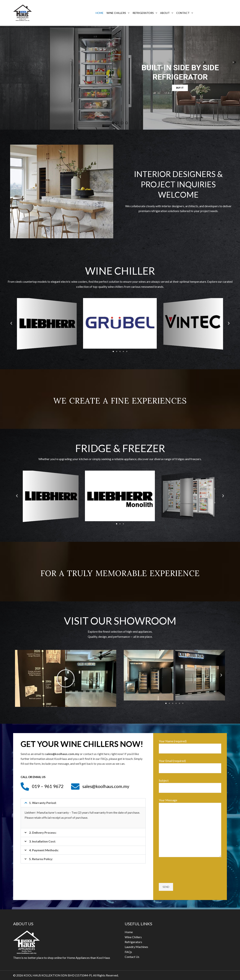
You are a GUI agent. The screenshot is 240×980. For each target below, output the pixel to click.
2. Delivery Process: (43, 832)
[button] (113, 351)
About (167, 13)
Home (100, 13)
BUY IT (180, 88)
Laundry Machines (136, 947)
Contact (185, 13)
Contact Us (132, 957)
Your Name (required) (190, 746)
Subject (190, 786)
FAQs (128, 952)
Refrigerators (145, 13)
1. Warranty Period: (43, 803)
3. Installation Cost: (42, 841)
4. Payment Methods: (44, 850)
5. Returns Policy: (41, 859)
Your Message (190, 828)
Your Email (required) (190, 766)
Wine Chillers (118, 13)
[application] (128, 13)
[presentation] (187, 871)
